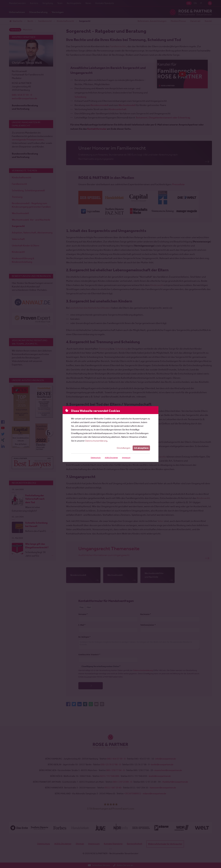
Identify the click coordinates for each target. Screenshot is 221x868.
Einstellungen (124, 448)
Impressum (126, 458)
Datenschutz (96, 458)
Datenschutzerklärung (96, 441)
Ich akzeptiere (141, 448)
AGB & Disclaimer (111, 458)
